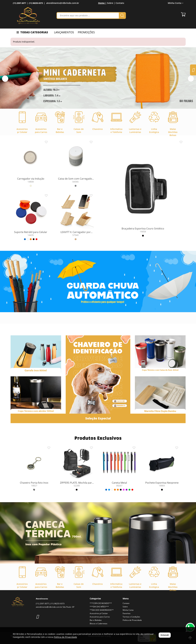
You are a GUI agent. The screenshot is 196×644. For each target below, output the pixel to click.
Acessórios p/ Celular (99, 613)
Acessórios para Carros (100, 617)
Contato (120, 3)
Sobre (125, 607)
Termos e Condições (131, 617)
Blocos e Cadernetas (99, 624)
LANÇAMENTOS (64, 32)
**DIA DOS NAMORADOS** (102, 610)
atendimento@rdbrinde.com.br (63, 3)
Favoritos (127, 613)
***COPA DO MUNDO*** (101, 603)
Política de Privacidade (132, 620)
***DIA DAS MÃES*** (99, 607)
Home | (102, 3)
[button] (5, 79)
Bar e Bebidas (96, 620)
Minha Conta (176, 3)
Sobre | (111, 3)
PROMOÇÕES (86, 32)
